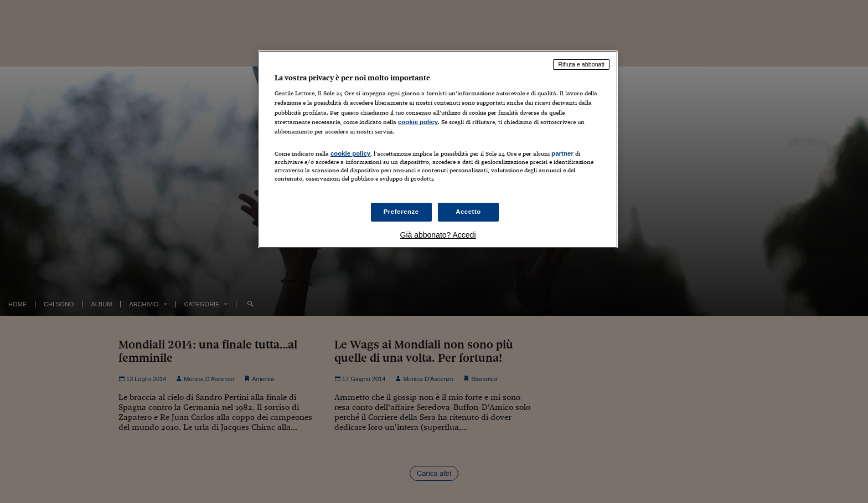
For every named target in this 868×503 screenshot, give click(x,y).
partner (562, 153)
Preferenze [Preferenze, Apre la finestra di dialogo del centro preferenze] (401, 212)
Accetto (468, 212)
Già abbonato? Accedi (438, 235)
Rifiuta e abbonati (581, 64)
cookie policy (418, 122)
